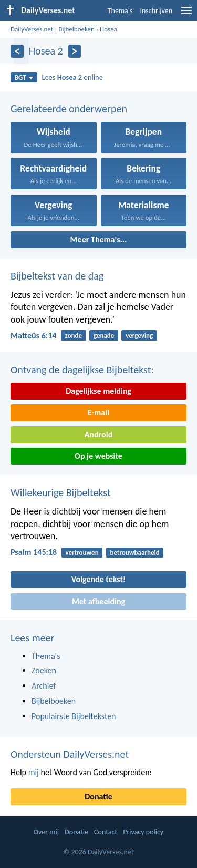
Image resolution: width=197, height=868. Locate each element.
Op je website (98, 456)
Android (98, 435)
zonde (74, 335)
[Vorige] (17, 51)
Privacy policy (143, 832)
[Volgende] (75, 51)
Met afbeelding (98, 601)
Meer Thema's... (99, 239)
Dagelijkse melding (98, 391)
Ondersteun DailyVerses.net (70, 754)
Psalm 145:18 (34, 552)
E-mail (98, 412)
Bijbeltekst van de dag (57, 276)
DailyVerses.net (32, 29)
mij (34, 772)
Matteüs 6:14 (33, 335)
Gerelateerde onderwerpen (69, 109)
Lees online (72, 77)
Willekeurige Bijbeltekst (61, 492)
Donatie (98, 796)
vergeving (139, 335)
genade (104, 335)
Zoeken (44, 671)
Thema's (120, 11)
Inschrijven (156, 11)
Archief (44, 686)
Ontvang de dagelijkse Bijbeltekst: (82, 370)
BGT (24, 77)
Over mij (46, 832)
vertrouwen (82, 553)
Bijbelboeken (76, 29)
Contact (106, 832)
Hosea (108, 29)
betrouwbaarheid (134, 553)
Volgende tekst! (98, 579)
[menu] (186, 14)
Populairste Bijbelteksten (74, 716)
